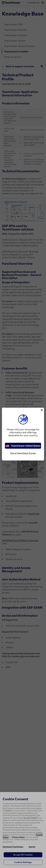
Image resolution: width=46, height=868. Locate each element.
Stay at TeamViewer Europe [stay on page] (23, 453)
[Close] (42, 410)
